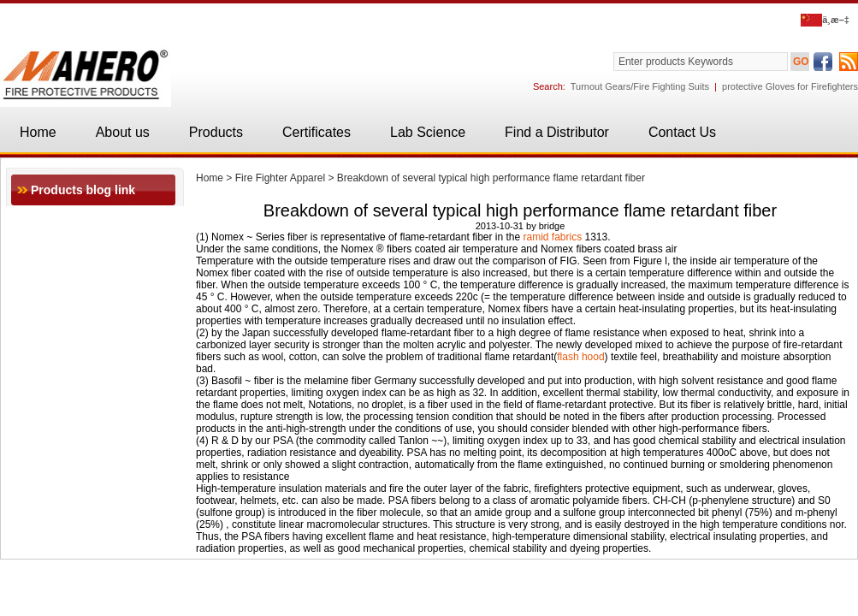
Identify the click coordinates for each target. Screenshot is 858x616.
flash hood (580, 357)
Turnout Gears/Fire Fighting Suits (640, 86)
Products (216, 132)
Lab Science (428, 132)
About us (123, 132)
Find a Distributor (557, 132)
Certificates (317, 132)
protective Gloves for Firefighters (790, 86)
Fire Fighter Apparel (280, 178)
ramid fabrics (553, 237)
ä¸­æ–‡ (825, 20)
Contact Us (682, 132)
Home (38, 132)
